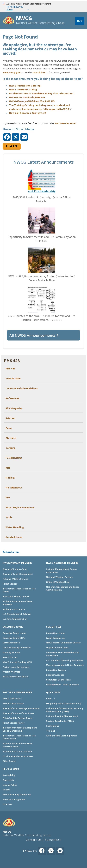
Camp (9, 428)
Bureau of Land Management (18, 574)
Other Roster (9, 761)
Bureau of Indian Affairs (15, 569)
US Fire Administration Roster (18, 756)
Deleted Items (14, 537)
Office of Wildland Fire (58, 582)
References (12, 398)
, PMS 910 (27, 97)
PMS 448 (10, 368)
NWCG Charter (10, 657)
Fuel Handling (14, 458)
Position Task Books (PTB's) (60, 721)
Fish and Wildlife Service (15, 579)
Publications (52, 726)
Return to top (11, 552)
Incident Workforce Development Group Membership (20, 729)
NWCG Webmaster (65, 123)
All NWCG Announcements (32, 335)
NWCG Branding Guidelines (17, 795)
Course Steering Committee (17, 648)
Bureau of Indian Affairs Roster (18, 713)
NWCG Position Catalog (23, 89)
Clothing (11, 438)
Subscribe (52, 840)
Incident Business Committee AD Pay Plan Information (41, 93)
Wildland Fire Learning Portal (61, 736)
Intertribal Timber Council (16, 596)
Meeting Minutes (11, 652)
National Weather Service (59, 577)
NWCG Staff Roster (12, 699)
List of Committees (56, 638)
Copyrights (8, 780)
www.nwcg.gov (12, 72)
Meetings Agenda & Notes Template (65, 665)
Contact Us (34, 840)
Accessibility (9, 775)
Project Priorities (11, 672)
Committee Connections (58, 680)
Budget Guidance (55, 675)
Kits (8, 468)
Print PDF (12, 146)
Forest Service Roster (14, 723)
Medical (10, 478)
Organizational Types (57, 648)
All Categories (14, 408)
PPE (8, 497)
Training (51, 731)
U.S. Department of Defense (17, 614)
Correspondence (11, 643)
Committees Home (56, 633)
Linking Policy (10, 785)
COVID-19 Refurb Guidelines (22, 388)
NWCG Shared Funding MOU (17, 662)
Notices (6, 790)
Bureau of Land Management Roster (21, 708)
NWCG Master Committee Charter (63, 643)
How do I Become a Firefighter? (28, 113)
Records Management (14, 799)
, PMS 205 (32, 101)
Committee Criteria (56, 670)
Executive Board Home (14, 633)
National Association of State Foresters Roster (18, 745)
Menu (80, 21)
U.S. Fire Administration (15, 619)
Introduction (13, 378)
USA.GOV (7, 804)
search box (39, 72)
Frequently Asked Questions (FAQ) (64, 703)
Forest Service (10, 584)
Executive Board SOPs (14, 638)
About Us (51, 699)
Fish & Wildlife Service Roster (18, 718)
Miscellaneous (14, 487)
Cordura (10, 448)
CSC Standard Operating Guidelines (65, 660)
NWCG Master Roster (13, 703)
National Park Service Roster (17, 751)
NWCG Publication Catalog (25, 86)
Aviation (10, 418)
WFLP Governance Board (15, 677)
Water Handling (15, 527)
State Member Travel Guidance (62, 685)
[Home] (9, 21)
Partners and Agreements (16, 667)
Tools (9, 517)
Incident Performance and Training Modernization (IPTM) (65, 710)
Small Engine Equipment (20, 507)
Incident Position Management (62, 716)
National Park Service (14, 609)
